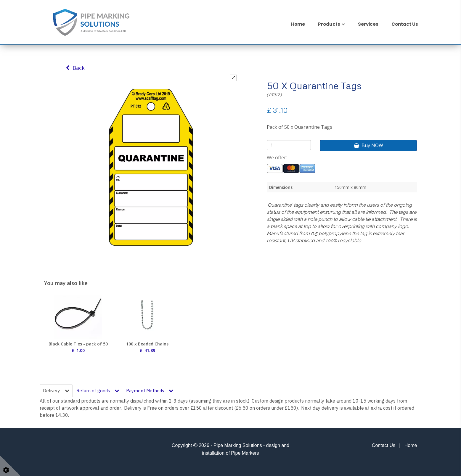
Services (368, 24)
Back (75, 68)
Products (329, 24)
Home (298, 24)
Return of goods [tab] (98, 390)
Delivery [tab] (56, 390)
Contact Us (405, 24)
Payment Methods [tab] (150, 390)
